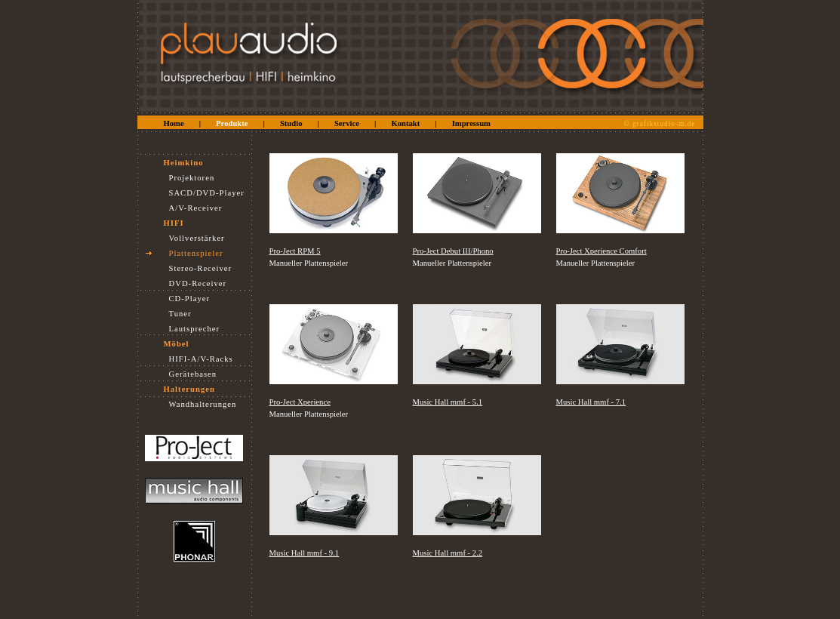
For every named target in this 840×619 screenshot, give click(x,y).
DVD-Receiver (198, 283)
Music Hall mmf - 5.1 (448, 402)
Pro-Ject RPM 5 (295, 251)
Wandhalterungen (203, 404)
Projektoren (192, 178)
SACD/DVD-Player (207, 193)
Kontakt (405, 123)
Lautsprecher (195, 329)
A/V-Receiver (196, 208)
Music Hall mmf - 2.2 (448, 553)
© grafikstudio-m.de (660, 124)
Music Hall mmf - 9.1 (305, 553)
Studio (291, 123)
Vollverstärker (197, 238)
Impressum (471, 123)
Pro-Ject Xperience (300, 402)
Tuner (180, 314)
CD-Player (190, 299)
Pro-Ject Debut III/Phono (453, 251)
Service (347, 123)
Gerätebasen (193, 374)
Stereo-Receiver (201, 268)
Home (174, 123)
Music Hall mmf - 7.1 (591, 402)
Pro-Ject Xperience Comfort (602, 251)
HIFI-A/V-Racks (201, 359)
